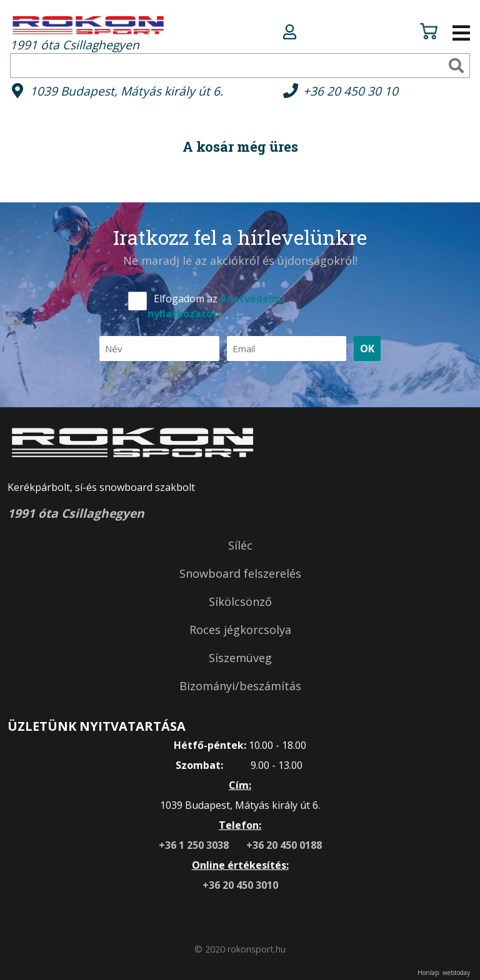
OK (367, 349)
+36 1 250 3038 (195, 845)
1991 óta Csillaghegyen (88, 33)
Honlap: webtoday (444, 973)
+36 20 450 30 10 (351, 91)
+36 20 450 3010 (240, 885)
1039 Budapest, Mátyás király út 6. (127, 91)
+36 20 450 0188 (284, 845)
